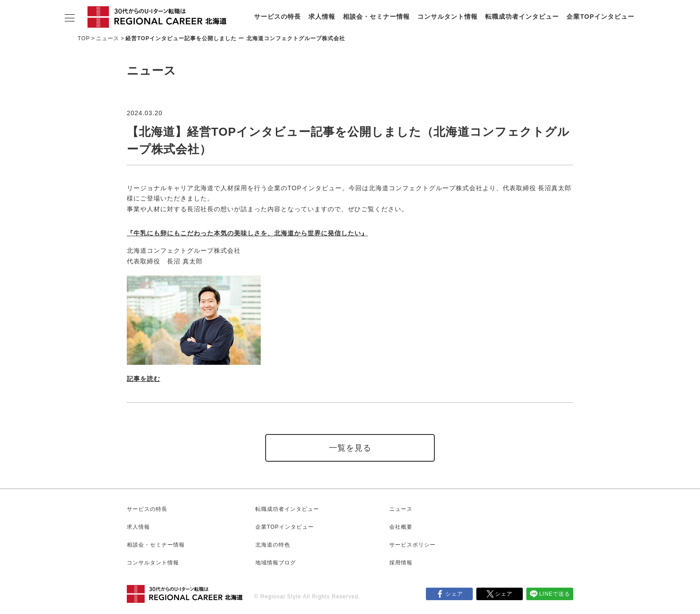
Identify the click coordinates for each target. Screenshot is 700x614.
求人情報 (322, 17)
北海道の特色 (273, 545)
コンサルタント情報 (448, 17)
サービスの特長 (277, 17)
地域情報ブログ (276, 563)
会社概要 (401, 527)
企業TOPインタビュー (600, 17)
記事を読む (144, 379)
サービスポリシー (412, 545)
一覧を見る (350, 448)
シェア (454, 594)
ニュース (108, 38)
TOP (84, 38)
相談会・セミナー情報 (376, 17)
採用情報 (401, 563)
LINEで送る (555, 594)
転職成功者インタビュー (522, 17)
